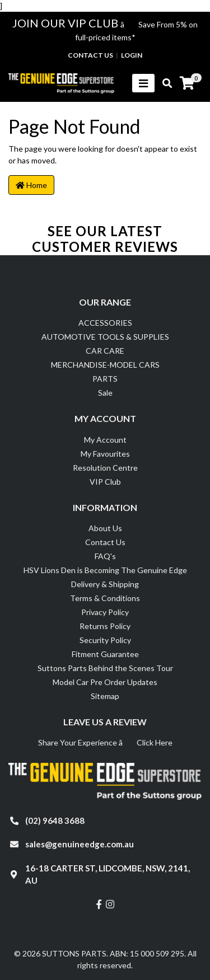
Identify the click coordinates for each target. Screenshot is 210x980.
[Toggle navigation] (143, 83)
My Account (105, 440)
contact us (90, 55)
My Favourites (105, 454)
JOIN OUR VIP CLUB (66, 23)
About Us (105, 528)
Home (31, 185)
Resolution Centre (105, 468)
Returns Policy (105, 626)
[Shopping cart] (187, 83)
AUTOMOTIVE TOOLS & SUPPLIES (105, 337)
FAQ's (105, 556)
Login (132, 55)
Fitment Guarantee (105, 654)
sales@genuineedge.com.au (80, 844)
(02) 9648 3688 (55, 820)
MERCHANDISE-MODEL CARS (105, 365)
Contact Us (105, 542)
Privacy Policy (105, 612)
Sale (105, 393)
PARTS (105, 379)
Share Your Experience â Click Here (105, 742)
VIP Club (105, 482)
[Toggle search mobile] (164, 83)
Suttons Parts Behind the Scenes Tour (105, 668)
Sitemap (105, 696)
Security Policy (105, 640)
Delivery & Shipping (105, 584)
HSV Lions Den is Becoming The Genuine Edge (105, 570)
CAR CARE (105, 351)
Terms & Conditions (105, 598)
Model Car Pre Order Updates (105, 682)
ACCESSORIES (105, 323)
